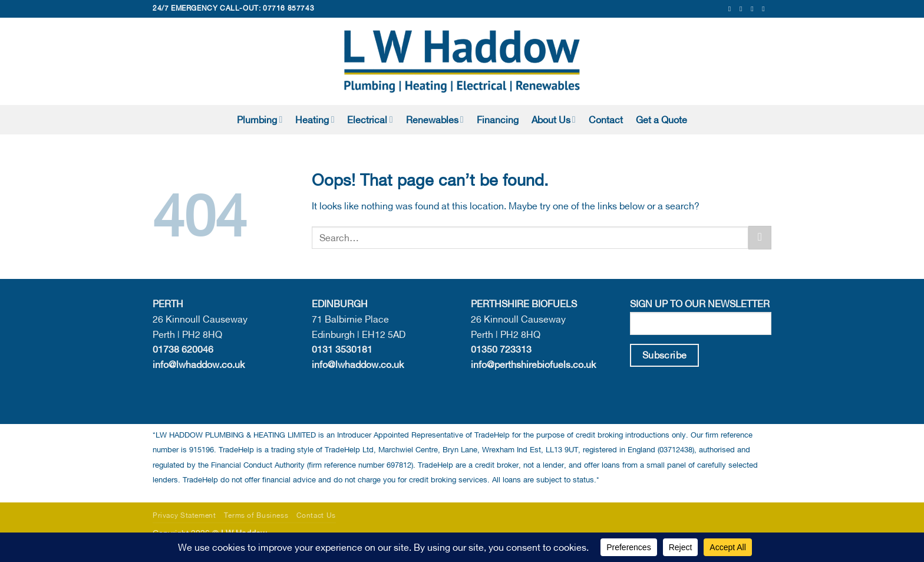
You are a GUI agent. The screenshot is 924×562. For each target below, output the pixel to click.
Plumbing (260, 119)
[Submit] (760, 237)
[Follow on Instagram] (743, 9)
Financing (498, 120)
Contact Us (316, 515)
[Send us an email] (754, 9)
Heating (315, 119)
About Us (554, 119)
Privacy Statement (184, 515)
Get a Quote (661, 120)
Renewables (435, 119)
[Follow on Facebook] (732, 9)
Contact (606, 120)
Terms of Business (256, 515)
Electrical (370, 119)
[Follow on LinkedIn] (765, 9)
